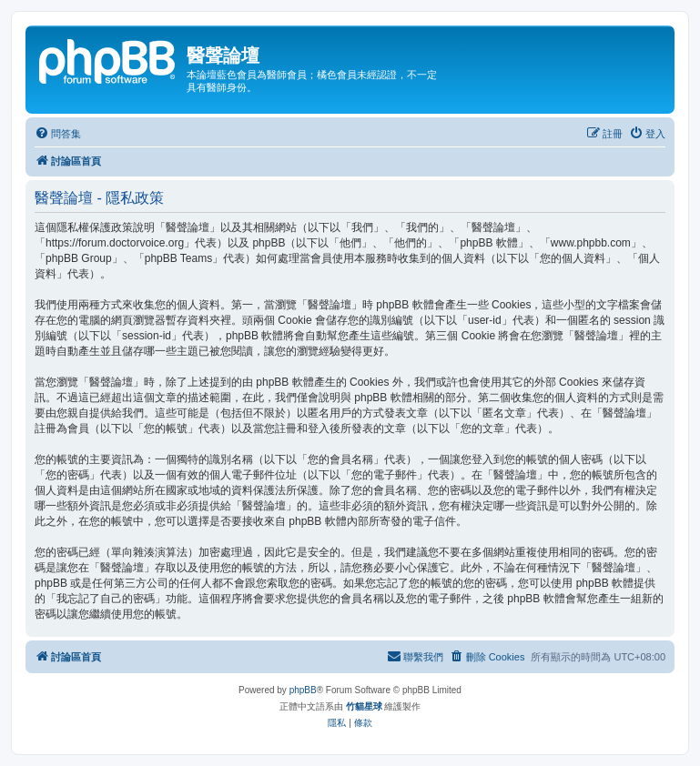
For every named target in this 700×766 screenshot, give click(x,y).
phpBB (303, 690)
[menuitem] (58, 134)
